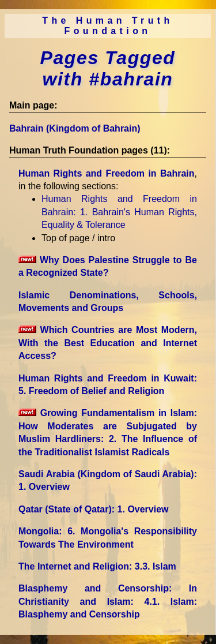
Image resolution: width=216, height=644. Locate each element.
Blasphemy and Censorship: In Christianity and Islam (108, 601)
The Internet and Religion (97, 566)
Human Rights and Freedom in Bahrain (107, 173)
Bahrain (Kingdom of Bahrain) (75, 128)
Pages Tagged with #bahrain (108, 68)
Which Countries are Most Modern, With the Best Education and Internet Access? (108, 343)
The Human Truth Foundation (108, 26)
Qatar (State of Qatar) (94, 509)
